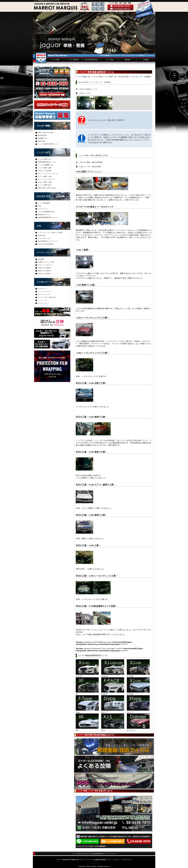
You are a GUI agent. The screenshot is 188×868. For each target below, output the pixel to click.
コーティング (42, 300)
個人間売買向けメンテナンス (48, 241)
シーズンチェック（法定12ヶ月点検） (51, 233)
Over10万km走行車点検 (46, 244)
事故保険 (128, 60)
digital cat (98, 863)
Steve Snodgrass (91, 863)
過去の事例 (96, 167)
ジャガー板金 (109, 60)
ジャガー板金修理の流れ (46, 212)
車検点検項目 (42, 135)
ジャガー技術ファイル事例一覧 (104, 77)
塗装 (39, 206)
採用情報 (103, 860)
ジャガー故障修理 (73, 60)
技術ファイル (92, 89)
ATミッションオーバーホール (48, 174)
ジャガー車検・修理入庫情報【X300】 (93, 155)
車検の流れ (42, 141)
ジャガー (88, 93)
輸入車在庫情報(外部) (91, 60)
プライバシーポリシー (45, 265)
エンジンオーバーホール (46, 179)
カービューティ (43, 303)
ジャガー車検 (55, 60)
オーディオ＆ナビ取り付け (47, 297)
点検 (39, 226)
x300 (81, 89)
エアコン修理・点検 (45, 176)
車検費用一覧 (42, 138)
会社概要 (146, 60)
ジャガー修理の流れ (45, 185)
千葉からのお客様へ (45, 268)
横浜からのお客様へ (45, 271)
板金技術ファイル (44, 215)
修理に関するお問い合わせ (47, 188)
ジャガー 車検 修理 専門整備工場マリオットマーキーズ (75, 860)
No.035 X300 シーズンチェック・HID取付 (95, 82)
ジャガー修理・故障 (45, 168)
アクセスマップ (127, 860)
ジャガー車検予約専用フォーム (48, 144)
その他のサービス (46, 282)
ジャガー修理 (43, 152)
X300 (81, 93)
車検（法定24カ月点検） (46, 133)
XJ (85, 89)
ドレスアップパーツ (45, 292)
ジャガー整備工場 (83, 77)
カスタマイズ (42, 289)
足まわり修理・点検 (45, 182)
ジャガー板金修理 (44, 203)
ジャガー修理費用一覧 (45, 165)
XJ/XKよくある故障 (45, 171)
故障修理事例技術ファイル (47, 162)
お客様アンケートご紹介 (46, 262)
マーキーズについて (47, 252)
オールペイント (43, 209)
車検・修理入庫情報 (95, 162)
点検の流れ (42, 235)
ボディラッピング (44, 294)
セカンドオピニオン (45, 238)
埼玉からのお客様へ (45, 274)
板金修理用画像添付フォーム (48, 217)
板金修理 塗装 (44, 196)
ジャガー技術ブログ (45, 159)
